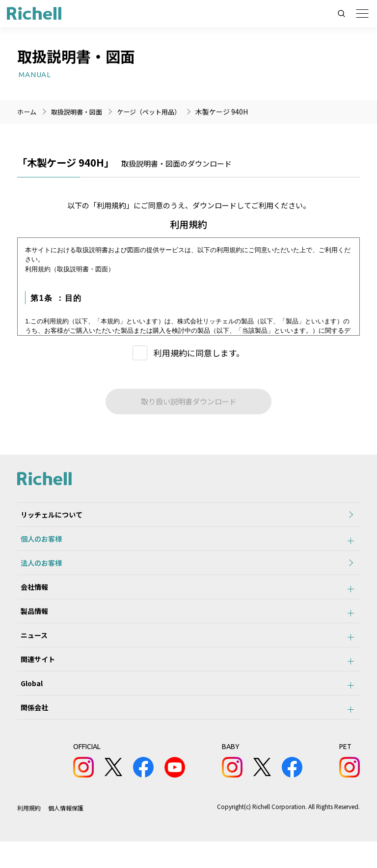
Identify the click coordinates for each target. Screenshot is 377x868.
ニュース (31, 651)
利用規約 (29, 834)
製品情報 (31, 624)
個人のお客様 (38, 543)
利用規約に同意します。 (199, 353)
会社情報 (31, 597)
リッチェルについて (48, 516)
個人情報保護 (66, 834)
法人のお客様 (38, 570)
